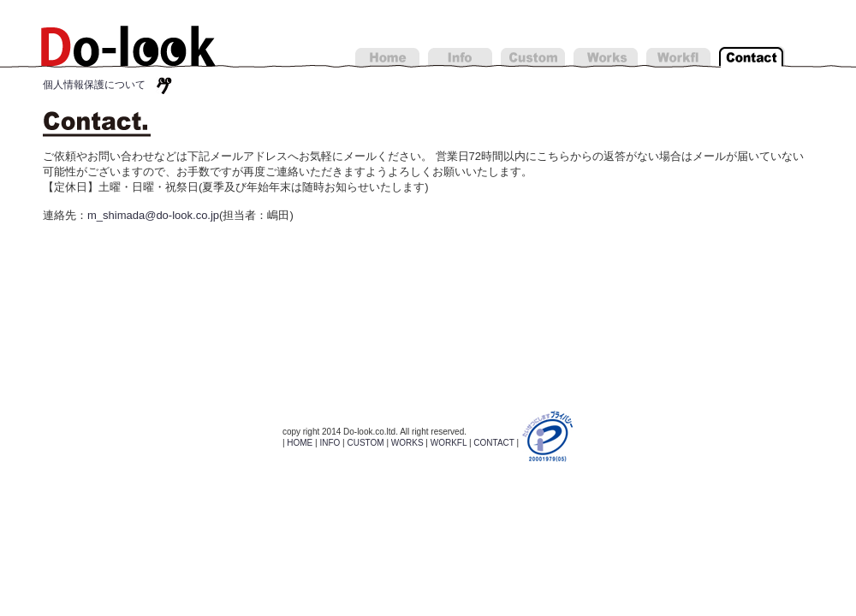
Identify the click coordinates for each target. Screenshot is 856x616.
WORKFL (449, 443)
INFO (330, 443)
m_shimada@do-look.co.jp (153, 215)
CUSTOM (365, 443)
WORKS (407, 443)
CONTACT (493, 443)
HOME (300, 443)
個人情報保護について (99, 85)
